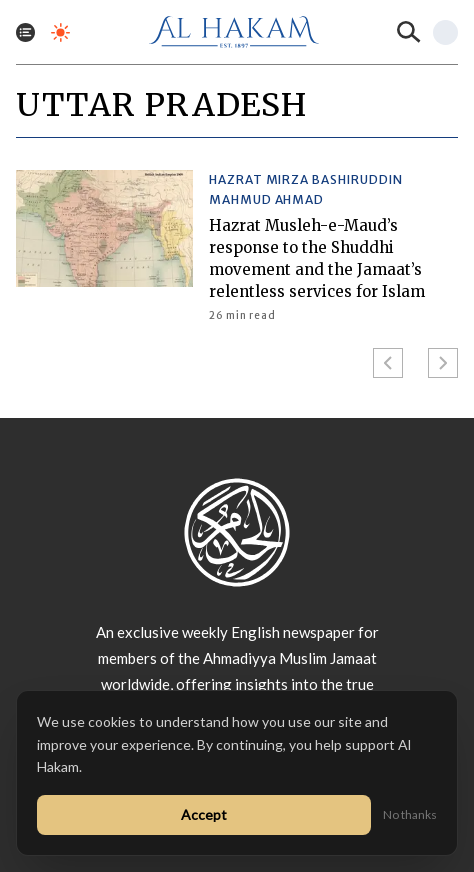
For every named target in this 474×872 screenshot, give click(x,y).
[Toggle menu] (25, 32)
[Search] (409, 32)
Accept (204, 814)
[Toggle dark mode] (60, 32)
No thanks (410, 814)
